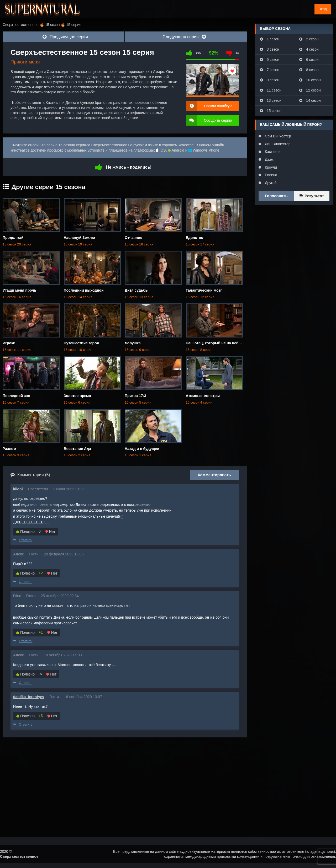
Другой (270, 183)
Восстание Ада (77, 449)
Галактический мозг (204, 290)
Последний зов (16, 396)
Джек (269, 159)
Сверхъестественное (19, 856)
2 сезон (309, 39)
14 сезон (310, 100)
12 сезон (310, 90)
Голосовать (276, 196)
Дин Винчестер (277, 144)
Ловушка (133, 343)
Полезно (25, 532)
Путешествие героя (81, 343)
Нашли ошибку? (218, 106)
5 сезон (270, 60)
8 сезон (309, 70)
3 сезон (270, 49)
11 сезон (271, 90)
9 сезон (270, 80)
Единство (195, 238)
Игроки (9, 343)
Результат (312, 196)
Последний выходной (84, 290)
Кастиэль (272, 152)
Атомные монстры (203, 396)
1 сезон (270, 39)
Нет (50, 532)
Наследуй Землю (79, 238)
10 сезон (310, 80)
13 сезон (271, 100)
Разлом (9, 449)
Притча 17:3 (135, 396)
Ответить (23, 540)
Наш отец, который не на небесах (216, 343)
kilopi (18, 489)
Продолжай (13, 238)
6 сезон (309, 60)
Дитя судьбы (137, 290)
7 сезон (270, 70)
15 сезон (271, 111)
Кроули (270, 167)
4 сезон (309, 49)
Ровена (271, 175)
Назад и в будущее (142, 449)
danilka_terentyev (29, 697)
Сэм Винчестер (277, 136)
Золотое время (77, 396)
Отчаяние (133, 238)
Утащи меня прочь (19, 290)
